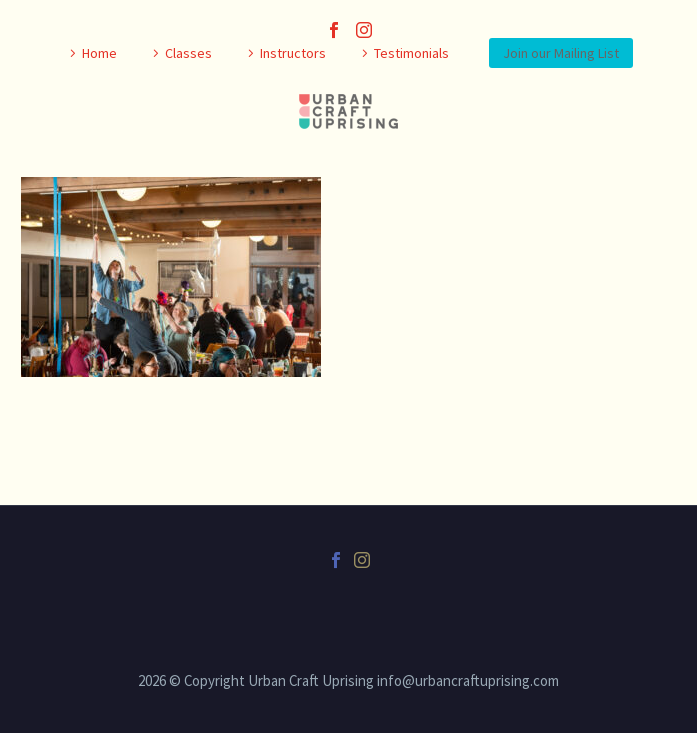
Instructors (293, 53)
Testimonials (411, 53)
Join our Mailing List (561, 53)
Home (99, 53)
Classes (188, 53)
